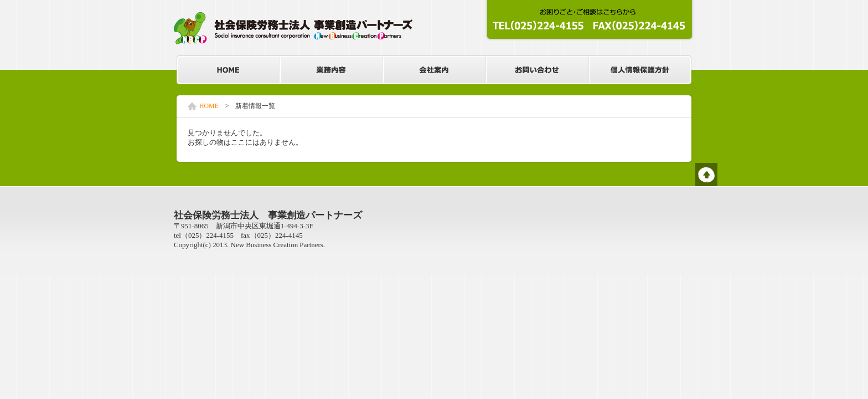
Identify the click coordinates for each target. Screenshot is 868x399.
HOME (228, 70)
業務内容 (331, 70)
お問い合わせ (537, 70)
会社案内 (434, 70)
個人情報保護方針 (640, 70)
